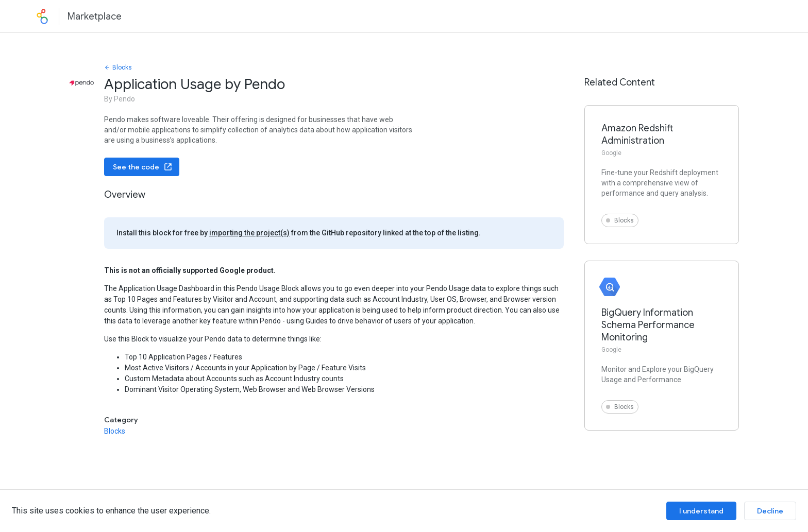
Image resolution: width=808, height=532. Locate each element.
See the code (143, 167)
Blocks (118, 67)
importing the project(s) (249, 233)
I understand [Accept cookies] (701, 511)
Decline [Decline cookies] (770, 511)
